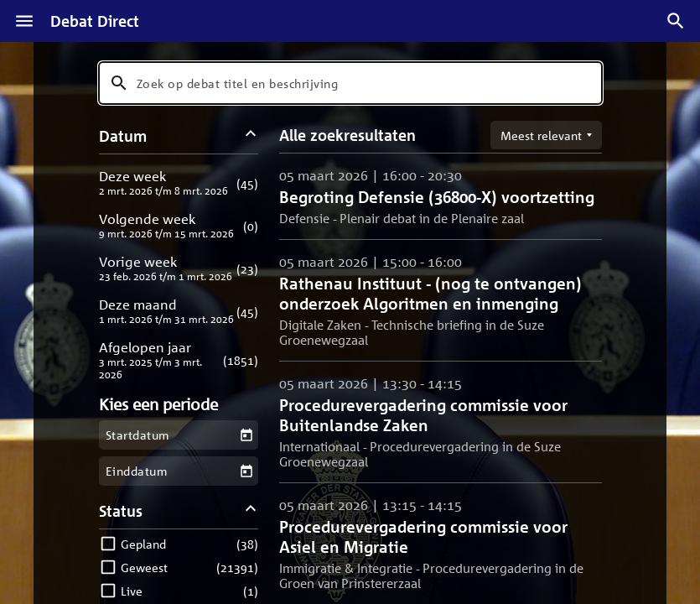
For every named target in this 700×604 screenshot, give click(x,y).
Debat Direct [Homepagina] (95, 21)
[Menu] (24, 21)
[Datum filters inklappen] (250, 135)
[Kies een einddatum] (246, 471)
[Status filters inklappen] (250, 510)
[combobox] (350, 83)
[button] (179, 182)
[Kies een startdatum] (246, 435)
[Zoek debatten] (676, 21)
